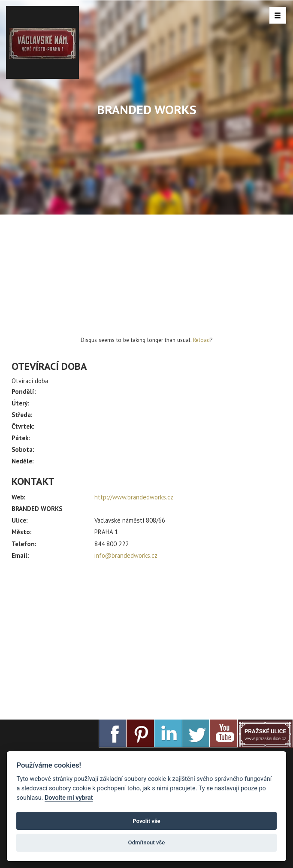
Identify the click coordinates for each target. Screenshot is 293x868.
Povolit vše (146, 821)
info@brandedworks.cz (126, 555)
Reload (201, 340)
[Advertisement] (146, 636)
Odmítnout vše (147, 842)
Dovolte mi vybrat (69, 798)
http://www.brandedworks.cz (134, 497)
